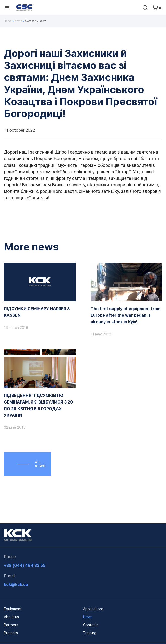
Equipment (13, 609)
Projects (11, 633)
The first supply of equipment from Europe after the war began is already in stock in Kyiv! (126, 315)
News (19, 21)
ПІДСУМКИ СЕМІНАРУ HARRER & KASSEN (37, 312)
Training (90, 633)
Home (9, 21)
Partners (11, 625)
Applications (93, 609)
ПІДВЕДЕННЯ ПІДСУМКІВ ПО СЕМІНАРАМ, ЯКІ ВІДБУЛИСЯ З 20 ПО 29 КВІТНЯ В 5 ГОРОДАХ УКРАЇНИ (38, 405)
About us (11, 617)
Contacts (91, 625)
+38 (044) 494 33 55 (25, 565)
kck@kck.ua (16, 584)
